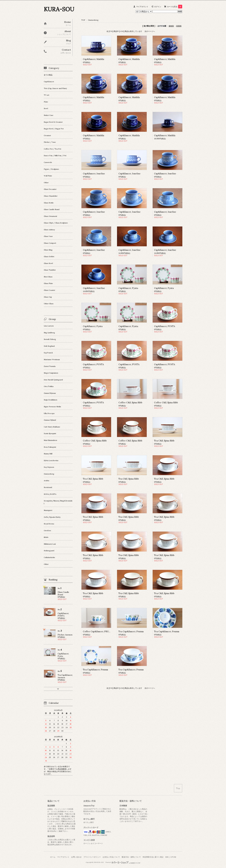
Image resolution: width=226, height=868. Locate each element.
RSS (167, 857)
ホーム (53, 857)
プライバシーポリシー (92, 857)
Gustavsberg (93, 20)
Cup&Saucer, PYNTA (165, 326)
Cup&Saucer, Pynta (128, 288)
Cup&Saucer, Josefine (94, 174)
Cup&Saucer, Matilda (93, 59)
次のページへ (150, 31)
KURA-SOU (59, 9)
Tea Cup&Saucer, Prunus (131, 631)
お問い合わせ (76, 857)
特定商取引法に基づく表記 (153, 857)
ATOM (173, 857)
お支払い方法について (111, 857)
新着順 (179, 26)
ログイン (158, 7)
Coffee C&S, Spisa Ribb (130, 403)
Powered (123, 862)
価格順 (171, 26)
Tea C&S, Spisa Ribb (164, 441)
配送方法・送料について (131, 857)
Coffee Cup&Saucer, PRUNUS (98, 631)
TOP (83, 20)
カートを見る (175, 7)
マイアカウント (142, 7)
